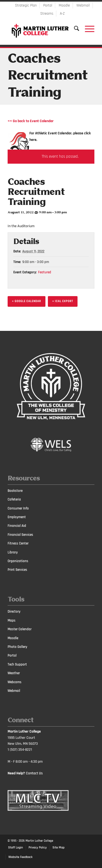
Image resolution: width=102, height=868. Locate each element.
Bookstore (15, 491)
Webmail (83, 5)
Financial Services (20, 535)
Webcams (15, 682)
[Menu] (87, 28)
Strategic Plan (26, 5)
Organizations (18, 561)
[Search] (74, 28)
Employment (17, 517)
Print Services (17, 570)
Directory (14, 612)
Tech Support (17, 664)
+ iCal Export (63, 301)
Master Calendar (20, 629)
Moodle (64, 5)
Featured (45, 272)
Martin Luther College (39, 841)
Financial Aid (17, 526)
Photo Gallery (17, 647)
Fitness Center (18, 543)
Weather (14, 673)
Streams (47, 14)
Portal (48, 5)
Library (13, 552)
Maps (12, 620)
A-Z (62, 14)
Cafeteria (14, 499)
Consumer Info (18, 508)
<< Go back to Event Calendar (31, 121)
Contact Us (34, 773)
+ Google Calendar (27, 301)
